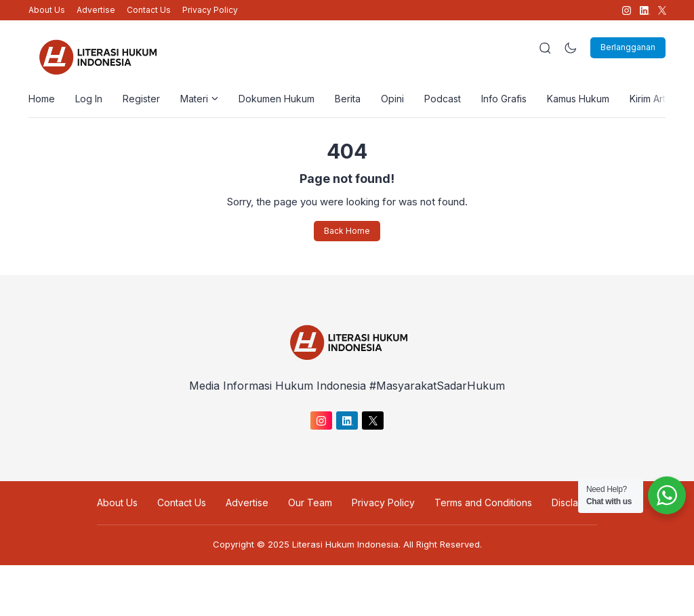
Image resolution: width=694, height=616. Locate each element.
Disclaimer (574, 502)
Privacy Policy (210, 10)
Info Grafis (504, 99)
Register (141, 99)
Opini (392, 99)
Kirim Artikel (655, 99)
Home (42, 99)
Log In (89, 99)
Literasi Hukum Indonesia (345, 544)
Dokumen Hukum (277, 99)
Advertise (96, 10)
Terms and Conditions (483, 502)
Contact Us (149, 10)
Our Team (310, 502)
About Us (47, 10)
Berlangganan (628, 47)
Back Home (347, 231)
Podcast (443, 99)
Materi (199, 99)
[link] (626, 11)
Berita (348, 99)
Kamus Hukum (578, 99)
